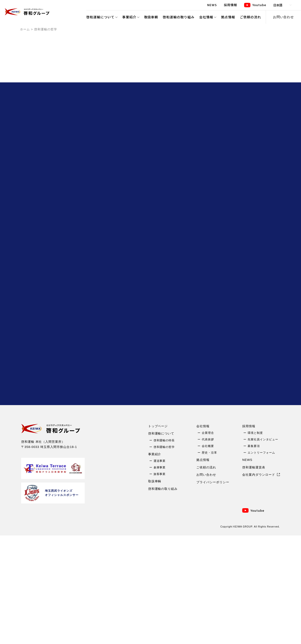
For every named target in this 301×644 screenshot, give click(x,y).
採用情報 (249, 534)
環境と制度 (255, 541)
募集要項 (254, 555)
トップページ (158, 534)
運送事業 (160, 569)
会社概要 (208, 555)
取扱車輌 (151, 17)
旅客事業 (160, 583)
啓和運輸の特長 (164, 549)
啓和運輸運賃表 (254, 576)
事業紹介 (129, 17)
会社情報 (206, 17)
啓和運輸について (100, 17)
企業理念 (208, 541)
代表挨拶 (208, 548)
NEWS (247, 568)
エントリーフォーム (261, 561)
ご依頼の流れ (250, 17)
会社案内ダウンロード (259, 583)
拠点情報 (228, 17)
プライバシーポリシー (213, 590)
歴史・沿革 (209, 561)
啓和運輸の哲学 (164, 555)
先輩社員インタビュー (263, 548)
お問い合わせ (284, 17)
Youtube (257, 619)
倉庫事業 (160, 576)
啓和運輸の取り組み (179, 17)
